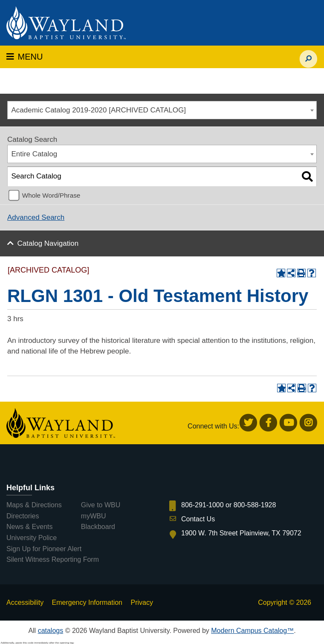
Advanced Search (36, 217)
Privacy (142, 602)
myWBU (94, 516)
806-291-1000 (202, 505)
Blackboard (98, 527)
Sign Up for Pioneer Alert (44, 549)
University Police (32, 538)
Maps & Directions (34, 505)
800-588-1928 (255, 505)
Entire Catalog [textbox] (35, 154)
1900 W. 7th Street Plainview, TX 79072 (241, 533)
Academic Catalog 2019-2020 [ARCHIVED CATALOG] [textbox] (99, 110)
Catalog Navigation (48, 243)
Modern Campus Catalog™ (252, 631)
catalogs (51, 631)
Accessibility (25, 602)
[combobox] (162, 110)
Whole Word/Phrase (51, 195)
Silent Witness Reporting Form (53, 559)
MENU (25, 57)
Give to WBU (101, 505)
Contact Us (198, 519)
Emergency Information (87, 602)
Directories (23, 516)
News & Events (29, 527)
